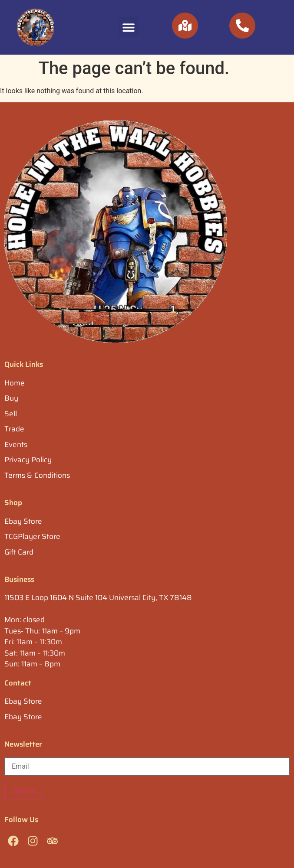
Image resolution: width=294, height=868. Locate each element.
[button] (129, 27)
